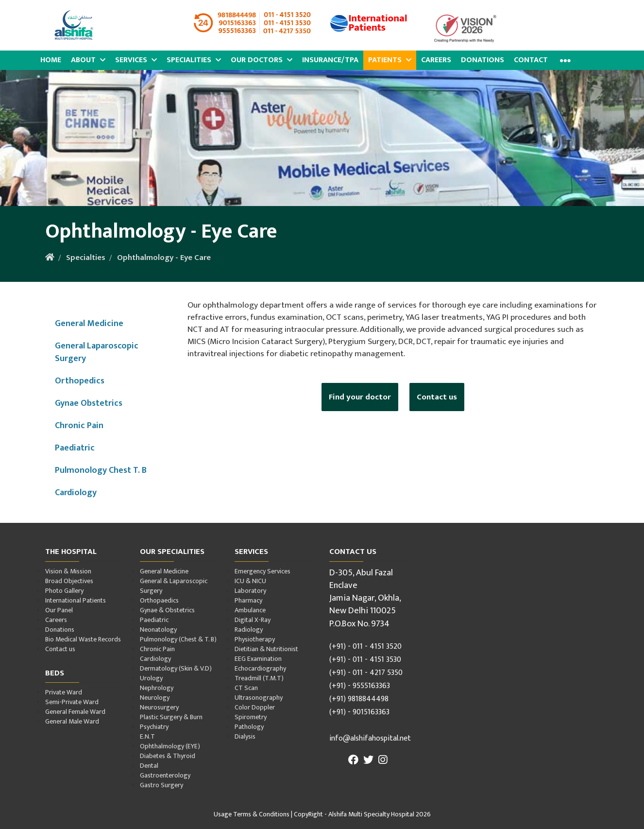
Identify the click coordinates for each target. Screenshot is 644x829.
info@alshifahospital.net (370, 738)
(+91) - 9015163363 (359, 712)
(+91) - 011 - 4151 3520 (365, 647)
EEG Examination (258, 659)
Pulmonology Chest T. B (101, 470)
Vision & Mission (68, 571)
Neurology (155, 698)
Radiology (249, 630)
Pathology (249, 727)
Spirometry (251, 717)
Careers (436, 60)
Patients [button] (390, 60)
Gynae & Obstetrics (167, 610)
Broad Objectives (69, 581)
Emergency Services (263, 571)
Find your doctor (360, 397)
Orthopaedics (159, 600)
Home (51, 60)
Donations (483, 60)
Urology (151, 678)
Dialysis (245, 736)
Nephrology (157, 688)
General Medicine (89, 323)
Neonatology (158, 630)
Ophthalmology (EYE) (170, 746)
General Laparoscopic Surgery (97, 352)
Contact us (437, 397)
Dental (149, 766)
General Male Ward (72, 721)
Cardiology (76, 492)
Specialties (86, 258)
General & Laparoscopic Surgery (174, 586)
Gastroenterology (165, 775)
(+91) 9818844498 (359, 699)
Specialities (194, 60)
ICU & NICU (250, 581)
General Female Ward (75, 712)
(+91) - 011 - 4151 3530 (365, 660)
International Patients (76, 600)
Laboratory (250, 591)
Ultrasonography (259, 698)
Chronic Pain (79, 425)
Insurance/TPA (330, 60)
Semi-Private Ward (72, 702)
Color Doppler (255, 707)
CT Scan (246, 688)
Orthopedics (80, 381)
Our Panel (59, 610)
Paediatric (75, 448)
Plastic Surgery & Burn (171, 717)
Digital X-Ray (253, 620)
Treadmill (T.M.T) (259, 678)
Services (136, 60)
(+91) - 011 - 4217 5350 (366, 673)
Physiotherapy (255, 639)
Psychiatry (154, 727)
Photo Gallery (64, 591)
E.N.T (147, 736)
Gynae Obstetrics (89, 403)
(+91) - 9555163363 (360, 686)
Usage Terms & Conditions (252, 814)
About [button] (88, 60)
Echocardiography (260, 668)
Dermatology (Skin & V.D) (176, 668)
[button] (564, 61)
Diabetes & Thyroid (168, 756)
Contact (531, 60)
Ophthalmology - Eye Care (164, 258)
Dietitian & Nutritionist (266, 649)
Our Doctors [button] (262, 60)
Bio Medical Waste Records (83, 639)
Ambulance (250, 610)
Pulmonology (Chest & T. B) (178, 639)
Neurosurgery (159, 707)
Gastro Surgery (161, 785)
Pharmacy (248, 600)
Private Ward (64, 692)
